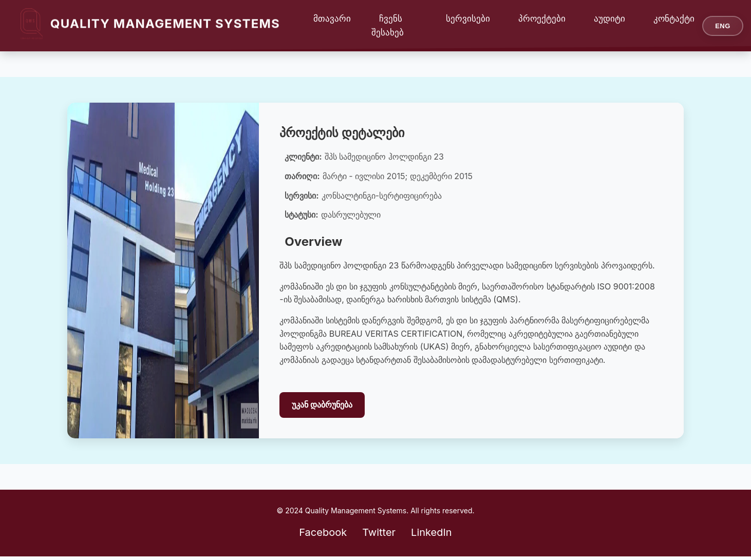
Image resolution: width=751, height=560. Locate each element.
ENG (723, 26)
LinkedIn (431, 532)
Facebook (323, 532)
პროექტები (542, 18)
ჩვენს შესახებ (388, 25)
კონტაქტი (674, 18)
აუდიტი (609, 18)
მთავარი (332, 18)
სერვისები (468, 18)
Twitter (379, 532)
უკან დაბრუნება (322, 404)
